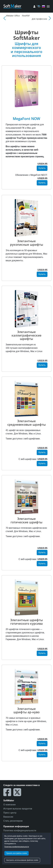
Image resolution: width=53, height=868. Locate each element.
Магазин (13, 16)
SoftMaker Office (27, 16)
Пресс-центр (10, 813)
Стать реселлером (13, 821)
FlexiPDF (41, 16)
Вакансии (8, 817)
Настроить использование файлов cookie (22, 860)
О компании (9, 805)
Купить (42, 168)
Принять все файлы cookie (16, 853)
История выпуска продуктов (18, 809)
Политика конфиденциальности (17, 847)
